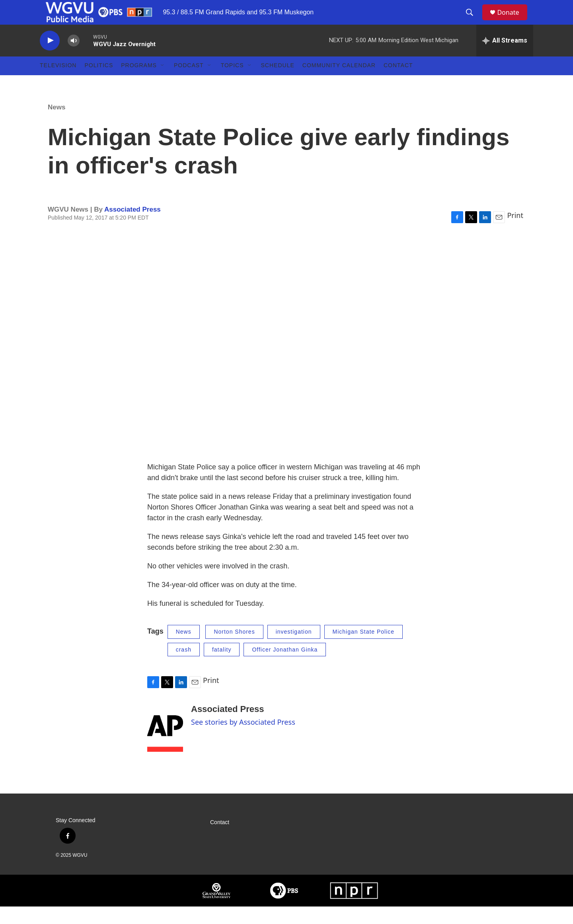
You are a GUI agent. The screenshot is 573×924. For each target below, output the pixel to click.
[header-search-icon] (473, 21)
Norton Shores (234, 649)
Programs (139, 83)
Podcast (189, 83)
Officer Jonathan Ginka (285, 667)
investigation (294, 649)
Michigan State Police (364, 649)
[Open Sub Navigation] (163, 83)
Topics (232, 83)
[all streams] (505, 58)
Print (515, 233)
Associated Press (133, 227)
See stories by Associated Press (243, 739)
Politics (99, 83)
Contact (398, 83)
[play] (50, 58)
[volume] (74, 58)
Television (58, 83)
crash (184, 667)
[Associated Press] (165, 745)
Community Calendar (339, 83)
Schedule (278, 83)
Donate (513, 21)
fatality (222, 667)
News (57, 124)
